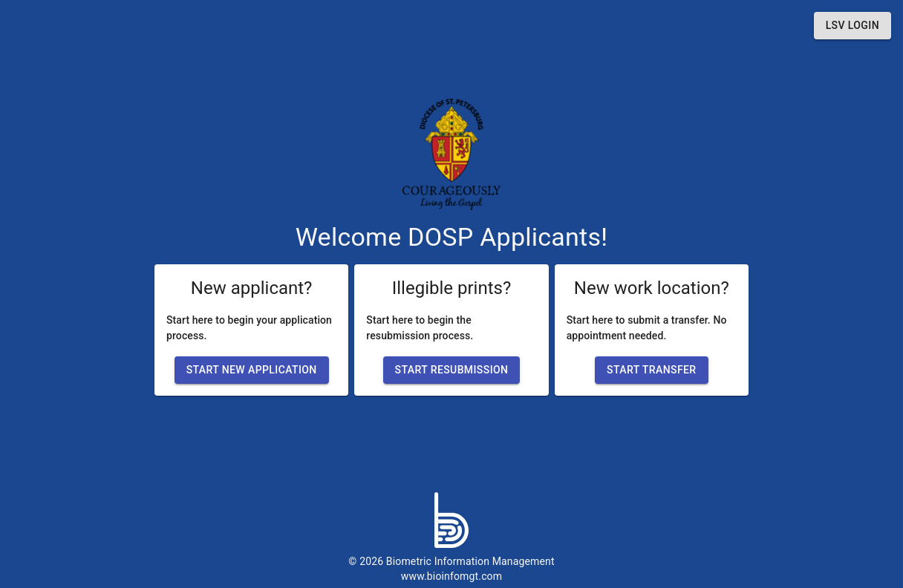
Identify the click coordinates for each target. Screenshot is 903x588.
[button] (853, 26)
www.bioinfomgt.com (451, 576)
